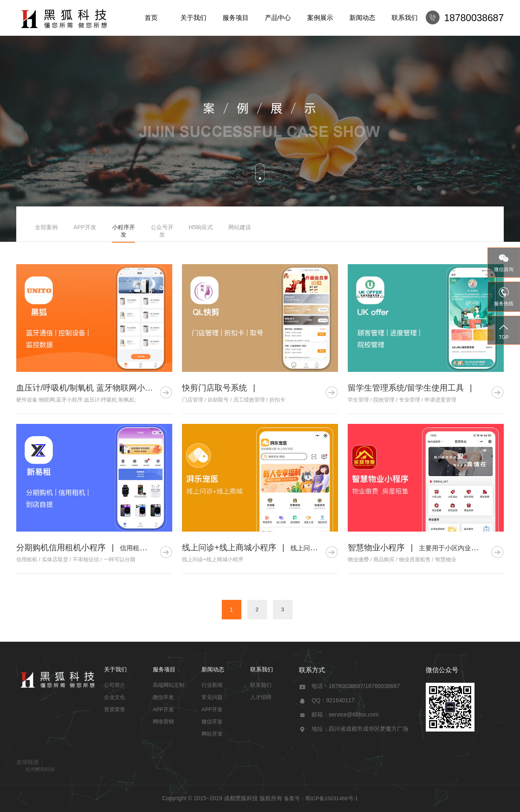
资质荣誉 (115, 709)
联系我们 (405, 18)
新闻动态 (362, 18)
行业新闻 (212, 685)
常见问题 (212, 697)
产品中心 (278, 18)
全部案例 (46, 227)
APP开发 (85, 227)
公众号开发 (162, 231)
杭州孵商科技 (40, 769)
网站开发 (212, 734)
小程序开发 (123, 231)
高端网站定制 (169, 685)
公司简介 (115, 685)
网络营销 (163, 722)
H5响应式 (201, 227)
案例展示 (320, 18)
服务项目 (236, 18)
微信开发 (163, 697)
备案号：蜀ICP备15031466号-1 (321, 798)
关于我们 (193, 18)
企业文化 (115, 697)
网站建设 (240, 227)
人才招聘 (261, 697)
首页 (151, 18)
